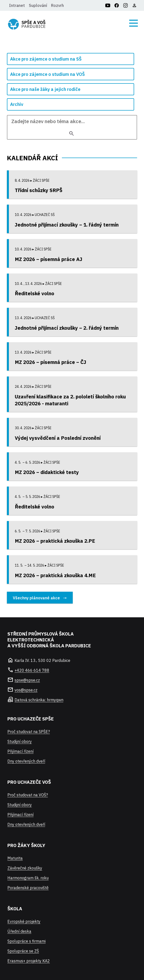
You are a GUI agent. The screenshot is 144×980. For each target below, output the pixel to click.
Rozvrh (57, 5)
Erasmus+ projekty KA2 (29, 961)
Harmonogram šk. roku (28, 878)
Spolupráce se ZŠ (23, 951)
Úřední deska (19, 931)
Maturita (15, 858)
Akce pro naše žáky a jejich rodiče (45, 89)
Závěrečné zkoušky (25, 868)
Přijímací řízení (20, 751)
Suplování (38, 5)
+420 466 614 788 (32, 670)
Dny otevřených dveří (26, 761)
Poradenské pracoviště (28, 888)
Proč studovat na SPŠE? (29, 732)
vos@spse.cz (26, 690)
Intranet (17, 5)
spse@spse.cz (27, 680)
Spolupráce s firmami (27, 941)
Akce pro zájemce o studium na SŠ (46, 59)
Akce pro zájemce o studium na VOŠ (47, 74)
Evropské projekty (24, 921)
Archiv (17, 104)
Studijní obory (20, 741)
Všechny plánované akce (36, 598)
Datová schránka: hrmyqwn (39, 700)
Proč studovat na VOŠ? (28, 795)
